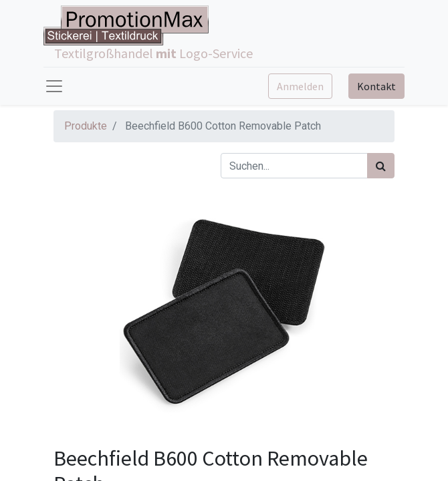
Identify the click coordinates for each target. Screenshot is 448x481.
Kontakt (376, 86)
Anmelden (300, 86)
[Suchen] (381, 166)
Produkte (86, 126)
